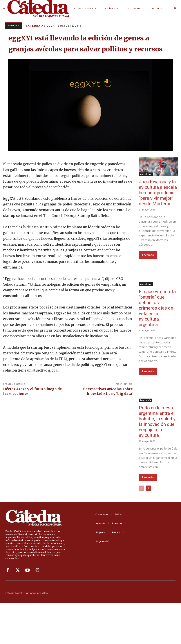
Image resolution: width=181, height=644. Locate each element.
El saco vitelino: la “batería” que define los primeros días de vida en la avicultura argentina (157, 308)
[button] (175, 9)
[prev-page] (142, 488)
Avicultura (14, 26)
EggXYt (9, 199)
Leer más (148, 255)
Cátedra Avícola (40, 26)
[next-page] (149, 488)
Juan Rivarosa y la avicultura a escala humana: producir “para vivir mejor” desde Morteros (158, 193)
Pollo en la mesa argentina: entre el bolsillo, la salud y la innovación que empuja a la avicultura (157, 422)
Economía (146, 400)
